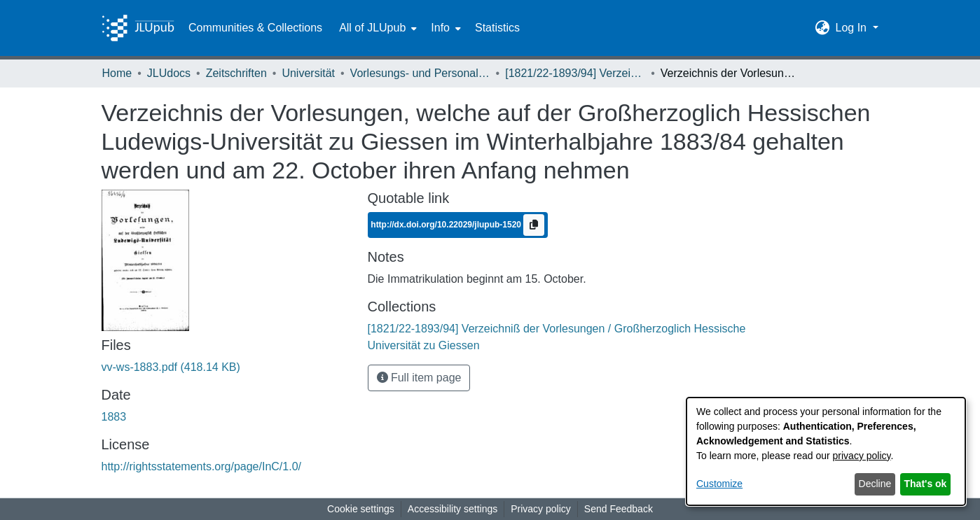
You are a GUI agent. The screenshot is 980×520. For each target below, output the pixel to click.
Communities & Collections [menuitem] (255, 28)
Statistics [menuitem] (497, 28)
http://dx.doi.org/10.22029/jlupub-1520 (447, 225)
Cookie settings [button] (361, 509)
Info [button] (440, 28)
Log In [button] (852, 28)
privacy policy (862, 456)
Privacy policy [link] (541, 509)
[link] (171, 367)
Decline (875, 484)
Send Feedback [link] (619, 509)
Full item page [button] (419, 378)
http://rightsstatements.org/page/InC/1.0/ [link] (202, 466)
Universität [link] (308, 73)
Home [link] (117, 73)
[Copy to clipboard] (534, 225)
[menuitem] (377, 28)
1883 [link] (114, 417)
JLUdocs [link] (169, 73)
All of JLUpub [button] (372, 28)
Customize (719, 484)
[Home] (138, 28)
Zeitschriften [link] (236, 73)
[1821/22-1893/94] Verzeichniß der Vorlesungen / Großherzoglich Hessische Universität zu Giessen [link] (575, 73)
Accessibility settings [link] (453, 509)
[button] (822, 28)
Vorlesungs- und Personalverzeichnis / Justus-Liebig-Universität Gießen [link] (420, 73)
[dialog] (826, 451)
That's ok (926, 484)
